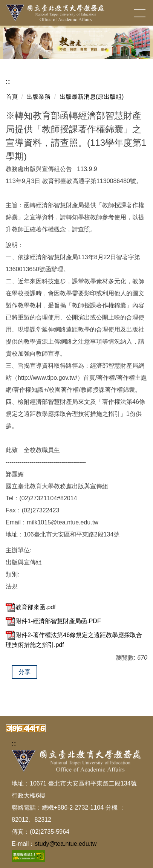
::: (8, 82)
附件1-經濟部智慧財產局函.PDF (53, 621)
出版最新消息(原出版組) (92, 97)
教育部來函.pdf (31, 607)
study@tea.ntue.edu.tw (66, 844)
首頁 (12, 97)
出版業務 (38, 97)
